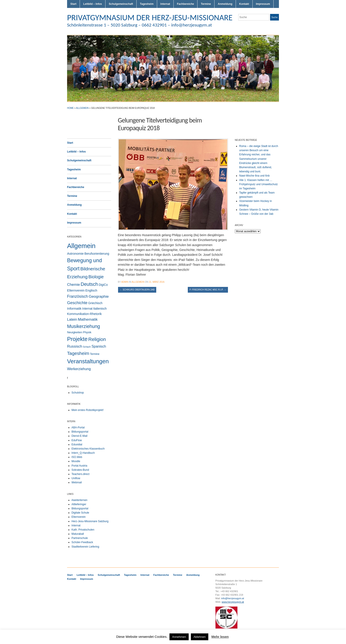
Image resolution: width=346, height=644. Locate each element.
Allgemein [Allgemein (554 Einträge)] (81, 246)
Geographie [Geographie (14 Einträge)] (99, 296)
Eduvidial (77, 444)
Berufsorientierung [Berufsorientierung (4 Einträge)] (97, 254)
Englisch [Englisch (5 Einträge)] (91, 290)
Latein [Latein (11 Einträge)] (72, 319)
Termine (206, 4)
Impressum (263, 4)
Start (73, 4)
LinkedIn (277, 26)
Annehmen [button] (179, 637)
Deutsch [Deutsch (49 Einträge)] (89, 284)
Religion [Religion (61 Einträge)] (97, 339)
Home (70, 108)
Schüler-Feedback (82, 542)
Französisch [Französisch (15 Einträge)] (78, 296)
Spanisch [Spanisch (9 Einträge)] (99, 346)
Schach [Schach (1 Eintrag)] (87, 347)
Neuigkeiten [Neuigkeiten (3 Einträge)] (75, 332)
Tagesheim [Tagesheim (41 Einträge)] (78, 353)
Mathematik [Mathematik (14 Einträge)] (88, 319)
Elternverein (79, 517)
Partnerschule (80, 538)
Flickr (266, 26)
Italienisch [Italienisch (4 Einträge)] (100, 309)
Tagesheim (147, 4)
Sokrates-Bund (80, 470)
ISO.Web (77, 457)
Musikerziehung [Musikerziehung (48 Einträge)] (84, 326)
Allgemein (82, 108)
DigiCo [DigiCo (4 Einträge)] (103, 285)
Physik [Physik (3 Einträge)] (87, 332)
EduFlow (77, 440)
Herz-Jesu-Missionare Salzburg (90, 521)
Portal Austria (79, 466)
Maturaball (78, 534)
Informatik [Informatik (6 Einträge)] (74, 309)
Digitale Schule (80, 513)
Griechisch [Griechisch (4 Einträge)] (95, 303)
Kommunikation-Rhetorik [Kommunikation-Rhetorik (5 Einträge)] (84, 314)
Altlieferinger (79, 504)
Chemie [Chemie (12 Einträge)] (73, 285)
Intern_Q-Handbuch (83, 453)
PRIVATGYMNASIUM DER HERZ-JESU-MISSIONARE (150, 17)
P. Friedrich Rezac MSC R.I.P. (208, 290)
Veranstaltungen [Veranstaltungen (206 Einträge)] (88, 361)
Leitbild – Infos (93, 4)
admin (125, 282)
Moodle (76, 461)
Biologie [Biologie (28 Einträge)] (96, 277)
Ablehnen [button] (200, 637)
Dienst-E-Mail (79, 436)
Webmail (77, 482)
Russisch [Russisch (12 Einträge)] (75, 346)
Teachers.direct (80, 474)
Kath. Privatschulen (83, 530)
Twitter (261, 26)
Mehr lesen (220, 637)
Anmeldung (225, 4)
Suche (275, 17)
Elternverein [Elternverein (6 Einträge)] (76, 290)
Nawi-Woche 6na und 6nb (254, 176)
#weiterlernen (79, 500)
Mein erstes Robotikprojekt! (87, 410)
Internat (165, 4)
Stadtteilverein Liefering (85, 547)
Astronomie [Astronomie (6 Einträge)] (75, 254)
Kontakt (244, 4)
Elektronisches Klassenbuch (88, 449)
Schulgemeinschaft (121, 4)
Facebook (271, 26)
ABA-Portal (78, 427)
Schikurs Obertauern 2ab (137, 290)
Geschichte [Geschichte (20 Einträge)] (77, 303)
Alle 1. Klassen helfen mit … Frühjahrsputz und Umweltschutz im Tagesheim (259, 184)
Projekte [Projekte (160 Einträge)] (77, 339)
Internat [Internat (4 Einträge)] (87, 309)
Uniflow (76, 478)
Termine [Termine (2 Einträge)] (95, 354)
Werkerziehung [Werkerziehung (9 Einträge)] (79, 369)
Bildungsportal (80, 432)
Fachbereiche (185, 4)
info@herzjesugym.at (233, 598)
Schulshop (78, 393)
